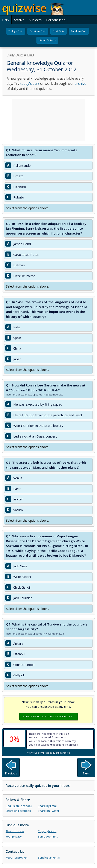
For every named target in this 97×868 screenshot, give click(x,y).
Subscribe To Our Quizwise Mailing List (48, 716)
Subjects (35, 20)
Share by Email (47, 806)
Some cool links (48, 836)
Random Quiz (79, 31)
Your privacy (14, 836)
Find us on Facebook (19, 806)
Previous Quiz (38, 31)
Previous (11, 773)
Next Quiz (58, 31)
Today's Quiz (16, 31)
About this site (15, 831)
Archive (19, 20)
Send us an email (49, 857)
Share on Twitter (48, 811)
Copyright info (47, 831)
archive (80, 83)
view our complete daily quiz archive (49, 753)
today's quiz (30, 83)
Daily (6, 20)
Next (86, 773)
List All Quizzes (47, 40)
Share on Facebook (18, 811)
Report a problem (17, 857)
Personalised (56, 20)
